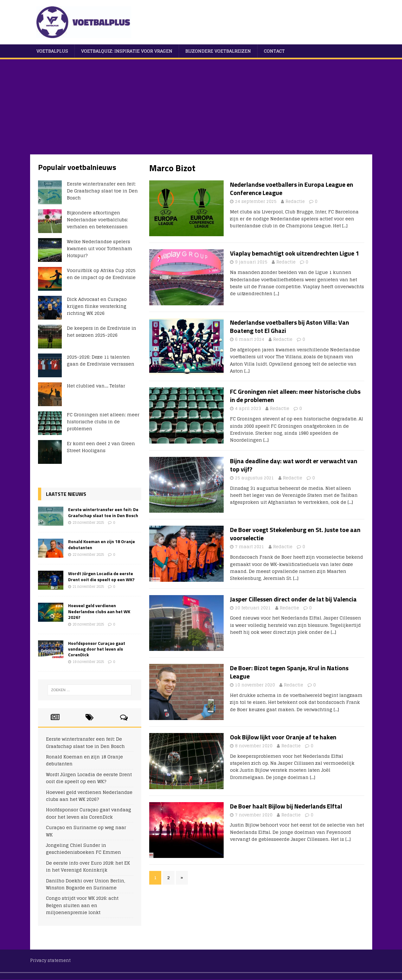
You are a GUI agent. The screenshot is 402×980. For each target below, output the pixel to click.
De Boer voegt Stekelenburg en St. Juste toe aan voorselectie (295, 534)
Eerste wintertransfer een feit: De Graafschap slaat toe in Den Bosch (102, 191)
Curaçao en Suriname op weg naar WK (86, 831)
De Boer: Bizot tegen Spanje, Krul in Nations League (289, 672)
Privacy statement (50, 961)
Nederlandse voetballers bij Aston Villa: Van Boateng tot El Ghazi (290, 326)
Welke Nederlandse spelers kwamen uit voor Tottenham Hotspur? (99, 249)
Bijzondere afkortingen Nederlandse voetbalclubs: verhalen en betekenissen (97, 220)
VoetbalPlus (52, 51)
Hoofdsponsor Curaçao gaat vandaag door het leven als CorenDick (97, 649)
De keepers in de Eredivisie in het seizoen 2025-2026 (102, 331)
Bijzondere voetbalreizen (218, 51)
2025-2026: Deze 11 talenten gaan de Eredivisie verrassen (101, 360)
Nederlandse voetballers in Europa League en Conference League (292, 188)
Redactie (295, 201)
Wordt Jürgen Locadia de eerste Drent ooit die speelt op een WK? (101, 576)
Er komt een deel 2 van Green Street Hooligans (101, 447)
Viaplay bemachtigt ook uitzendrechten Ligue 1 (294, 253)
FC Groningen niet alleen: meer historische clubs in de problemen (295, 396)
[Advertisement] (201, 107)
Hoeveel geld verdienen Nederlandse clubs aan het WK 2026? (99, 611)
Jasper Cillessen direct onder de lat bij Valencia (293, 599)
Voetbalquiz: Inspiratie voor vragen (127, 51)
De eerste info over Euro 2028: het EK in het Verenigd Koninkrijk (88, 866)
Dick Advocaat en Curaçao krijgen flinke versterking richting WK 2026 (97, 306)
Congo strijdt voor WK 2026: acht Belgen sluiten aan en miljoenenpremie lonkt (82, 905)
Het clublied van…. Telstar (96, 386)
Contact (274, 51)
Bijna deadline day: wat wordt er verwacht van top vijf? (294, 465)
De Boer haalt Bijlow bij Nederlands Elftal (286, 806)
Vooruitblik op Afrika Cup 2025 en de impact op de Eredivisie (101, 274)
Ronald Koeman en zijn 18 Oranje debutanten (102, 544)
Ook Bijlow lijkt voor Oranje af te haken (283, 737)
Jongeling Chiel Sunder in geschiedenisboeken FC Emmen (83, 849)
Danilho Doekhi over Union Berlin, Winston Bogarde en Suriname (86, 884)
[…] (345, 226)
